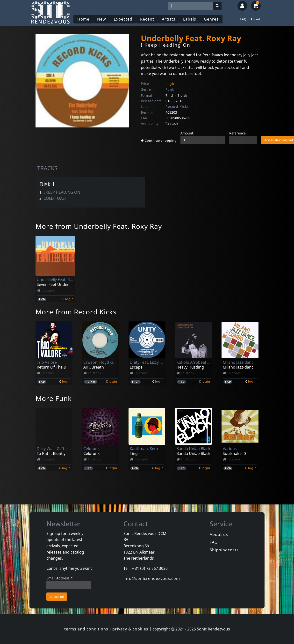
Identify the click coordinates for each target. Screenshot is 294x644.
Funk (170, 89)
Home (83, 19)
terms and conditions (86, 629)
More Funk (54, 398)
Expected (123, 19)
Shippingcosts (224, 550)
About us (219, 534)
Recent (147, 19)
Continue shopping (159, 141)
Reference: (238, 133)
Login (171, 84)
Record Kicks (177, 107)
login (69, 299)
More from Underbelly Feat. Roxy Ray (99, 226)
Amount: (187, 133)
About (256, 19)
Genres (211, 19)
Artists (169, 19)
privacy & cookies (130, 629)
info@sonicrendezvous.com (152, 578)
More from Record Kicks (76, 312)
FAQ (243, 19)
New (102, 19)
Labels (190, 19)
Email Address (60, 578)
